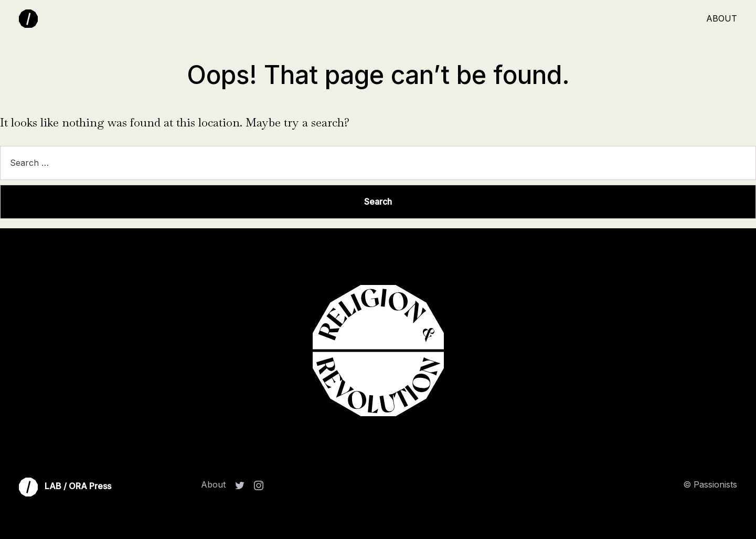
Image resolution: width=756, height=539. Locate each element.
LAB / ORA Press (65, 487)
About (722, 18)
